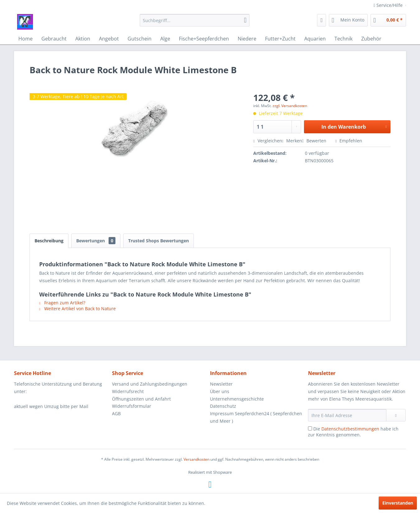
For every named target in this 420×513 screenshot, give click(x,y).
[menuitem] (195, 20)
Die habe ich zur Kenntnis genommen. (353, 432)
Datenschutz (223, 406)
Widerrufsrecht (128, 391)
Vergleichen (268, 141)
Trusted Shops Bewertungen (159, 241)
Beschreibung (49, 241)
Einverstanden (398, 503)
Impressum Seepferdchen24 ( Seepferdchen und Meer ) (256, 417)
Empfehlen (349, 141)
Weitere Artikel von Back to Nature (77, 309)
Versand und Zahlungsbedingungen (150, 384)
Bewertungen (96, 241)
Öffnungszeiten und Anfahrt (141, 399)
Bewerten (315, 141)
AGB (116, 413)
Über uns (220, 391)
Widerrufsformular (132, 406)
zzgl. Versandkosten (290, 106)
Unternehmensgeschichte (237, 399)
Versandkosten (196, 459)
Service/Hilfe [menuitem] (389, 5)
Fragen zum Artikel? (62, 303)
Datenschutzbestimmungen (350, 429)
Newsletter (221, 384)
